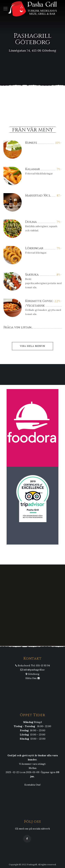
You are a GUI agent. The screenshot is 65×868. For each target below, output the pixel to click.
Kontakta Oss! (32, 785)
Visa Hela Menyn (32, 346)
